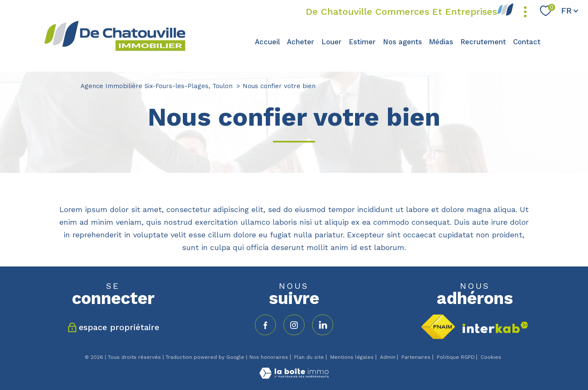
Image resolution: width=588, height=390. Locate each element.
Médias (441, 42)
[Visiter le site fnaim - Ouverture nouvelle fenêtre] (438, 327)
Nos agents (402, 42)
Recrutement (483, 42)
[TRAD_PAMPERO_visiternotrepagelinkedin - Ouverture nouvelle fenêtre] (323, 325)
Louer (331, 42)
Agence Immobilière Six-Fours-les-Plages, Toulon (156, 86)
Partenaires (416, 357)
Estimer (362, 42)
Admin (388, 357)
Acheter (301, 42)
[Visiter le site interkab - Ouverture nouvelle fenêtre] (495, 327)
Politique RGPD (456, 357)
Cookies (491, 357)
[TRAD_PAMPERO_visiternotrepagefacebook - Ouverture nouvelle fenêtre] (265, 325)
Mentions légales (352, 357)
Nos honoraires (269, 357)
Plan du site (309, 357)
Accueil (267, 42)
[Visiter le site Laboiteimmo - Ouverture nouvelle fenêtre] (294, 376)
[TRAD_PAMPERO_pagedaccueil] (115, 50)
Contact (527, 42)
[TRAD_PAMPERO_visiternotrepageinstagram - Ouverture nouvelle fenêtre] (294, 325)
